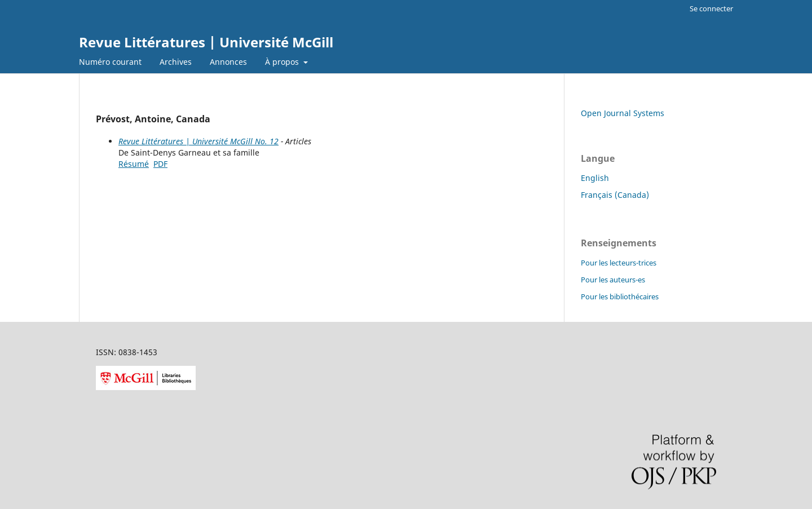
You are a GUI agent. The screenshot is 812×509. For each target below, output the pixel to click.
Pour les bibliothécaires (620, 296)
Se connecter (711, 8)
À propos (283, 62)
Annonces (228, 62)
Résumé (134, 164)
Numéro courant (110, 62)
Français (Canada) (615, 195)
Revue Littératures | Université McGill (206, 42)
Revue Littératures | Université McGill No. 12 (198, 141)
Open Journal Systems (623, 113)
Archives (176, 62)
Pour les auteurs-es (613, 280)
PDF (160, 164)
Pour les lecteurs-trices (619, 263)
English (595, 178)
